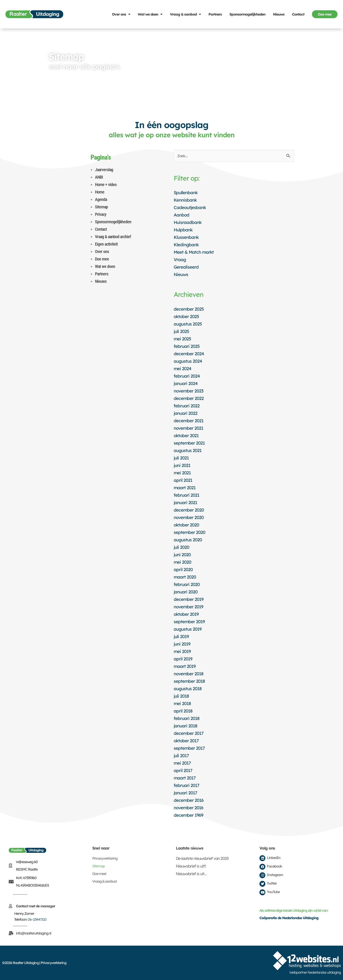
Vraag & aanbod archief (113, 237)
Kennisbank (185, 200)
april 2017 (183, 770)
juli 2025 (181, 331)
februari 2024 (187, 376)
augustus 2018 (188, 689)
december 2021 (189, 421)
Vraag (180, 260)
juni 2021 (182, 465)
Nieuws (279, 14)
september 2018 (189, 681)
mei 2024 (182, 369)
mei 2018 (182, 703)
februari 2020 (187, 584)
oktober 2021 (186, 435)
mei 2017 (182, 763)
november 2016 (188, 808)
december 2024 (189, 354)
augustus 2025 (188, 324)
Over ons (121, 14)
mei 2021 (182, 473)
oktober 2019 (186, 614)
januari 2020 (186, 592)
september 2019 (189, 622)
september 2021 (189, 443)
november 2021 (188, 428)
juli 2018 (181, 696)
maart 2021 (185, 488)
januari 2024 (186, 383)
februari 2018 (187, 718)
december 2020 (189, 510)
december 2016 (189, 800)
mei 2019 (182, 651)
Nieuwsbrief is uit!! (191, 866)
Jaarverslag (104, 170)
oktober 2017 (186, 741)
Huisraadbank (188, 222)
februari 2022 (187, 406)
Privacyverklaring (105, 858)
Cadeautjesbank (190, 207)
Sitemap (101, 207)
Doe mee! (99, 874)
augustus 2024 (188, 361)
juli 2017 (181, 756)
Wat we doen (150, 14)
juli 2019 (181, 636)
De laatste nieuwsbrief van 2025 (202, 858)
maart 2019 (185, 666)
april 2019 (183, 659)
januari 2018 (185, 726)
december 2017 (189, 733)
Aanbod (181, 215)
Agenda (101, 199)
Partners (215, 14)
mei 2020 (182, 562)
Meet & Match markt (194, 252)
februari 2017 (186, 785)
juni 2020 (182, 555)
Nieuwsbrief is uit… (191, 874)
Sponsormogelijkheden (247, 14)
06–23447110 (37, 919)
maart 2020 (185, 577)
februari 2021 (186, 495)
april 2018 (183, 711)
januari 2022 (185, 413)
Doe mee (102, 259)
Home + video (106, 185)
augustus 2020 (188, 540)
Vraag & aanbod (185, 14)
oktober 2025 (186, 316)
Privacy (101, 214)
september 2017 (189, 748)
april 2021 (183, 480)
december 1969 (188, 815)
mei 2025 (182, 339)
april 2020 (183, 569)
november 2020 (189, 517)
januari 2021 (185, 502)
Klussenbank (186, 237)
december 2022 (189, 398)
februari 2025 (187, 346)
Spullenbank (186, 193)
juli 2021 (181, 458)
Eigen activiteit (106, 244)
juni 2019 (182, 644)
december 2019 (189, 599)
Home (100, 192)
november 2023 (189, 391)
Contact (298, 14)
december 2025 (189, 309)
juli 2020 (181, 547)
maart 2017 (185, 778)
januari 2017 (185, 793)
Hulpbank (183, 230)
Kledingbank (186, 245)
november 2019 (188, 607)
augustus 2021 (188, 450)
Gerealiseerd (186, 267)
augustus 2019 (188, 629)
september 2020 (189, 532)
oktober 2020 (186, 525)
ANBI (99, 177)
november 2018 (189, 674)
